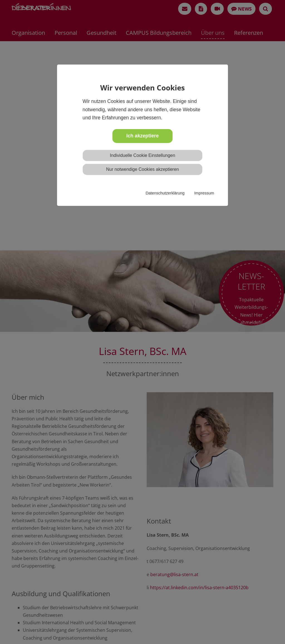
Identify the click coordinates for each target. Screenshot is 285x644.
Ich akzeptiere (142, 136)
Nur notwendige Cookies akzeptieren (142, 169)
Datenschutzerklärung (165, 193)
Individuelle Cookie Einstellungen (143, 155)
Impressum (204, 193)
